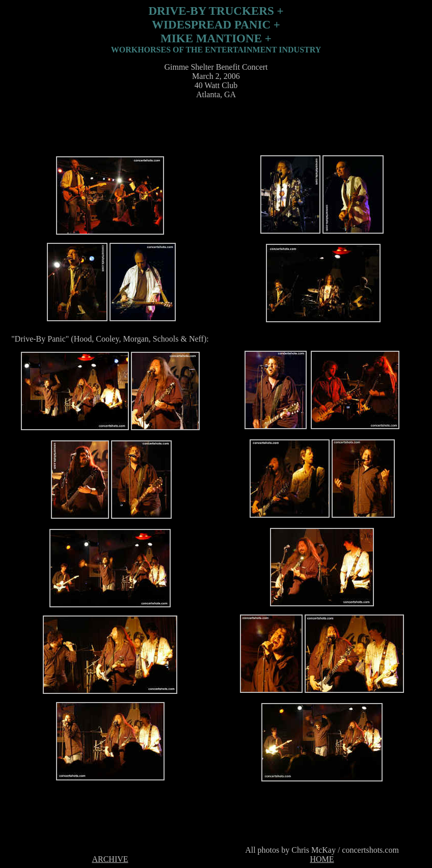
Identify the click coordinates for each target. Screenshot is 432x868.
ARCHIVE (110, 859)
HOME (322, 859)
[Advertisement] (214, 130)
